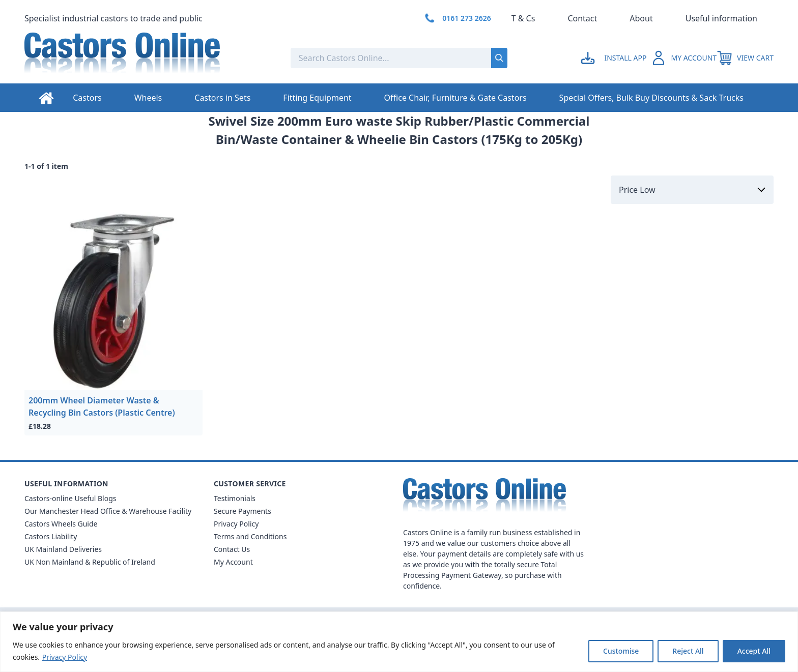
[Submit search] (499, 58)
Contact (582, 18)
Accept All (754, 651)
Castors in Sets (222, 98)
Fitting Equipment (317, 98)
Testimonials (235, 498)
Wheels (148, 98)
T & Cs (523, 18)
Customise (621, 651)
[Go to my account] (615, 58)
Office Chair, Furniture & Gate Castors (455, 98)
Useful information (721, 18)
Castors (87, 98)
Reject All (688, 651)
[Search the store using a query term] (357, 58)
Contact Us (232, 549)
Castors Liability (51, 536)
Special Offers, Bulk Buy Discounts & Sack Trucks (651, 98)
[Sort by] (692, 190)
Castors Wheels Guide (61, 524)
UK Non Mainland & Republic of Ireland (90, 562)
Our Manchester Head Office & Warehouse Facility (108, 511)
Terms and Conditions (250, 536)
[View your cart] (745, 58)
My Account (233, 562)
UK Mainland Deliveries (63, 549)
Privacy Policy (65, 657)
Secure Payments (243, 511)
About (641, 18)
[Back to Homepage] (149, 58)
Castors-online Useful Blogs (70, 498)
